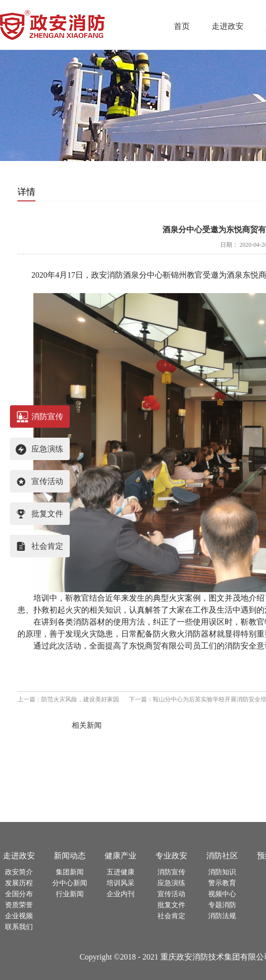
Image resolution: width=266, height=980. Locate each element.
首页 (182, 26)
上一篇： (68, 699)
